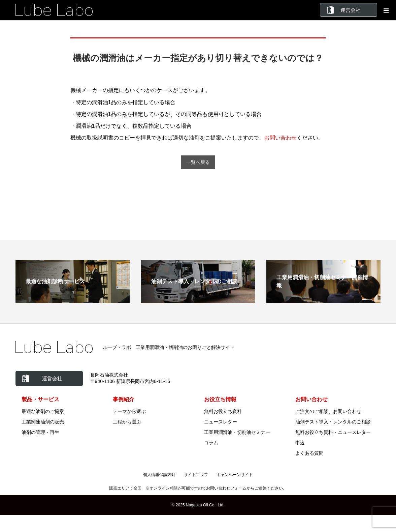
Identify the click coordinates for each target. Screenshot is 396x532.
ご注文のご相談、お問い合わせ (328, 411)
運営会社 (351, 10)
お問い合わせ (280, 138)
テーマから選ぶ (129, 411)
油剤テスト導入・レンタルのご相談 (333, 422)
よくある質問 (309, 453)
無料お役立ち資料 (223, 411)
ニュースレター (221, 422)
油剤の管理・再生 (40, 432)
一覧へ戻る (198, 162)
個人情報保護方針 (159, 475)
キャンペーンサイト (235, 475)
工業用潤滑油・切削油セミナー (237, 432)
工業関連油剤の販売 (43, 422)
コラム (211, 443)
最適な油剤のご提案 (43, 411)
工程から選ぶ (127, 422)
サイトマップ (196, 475)
